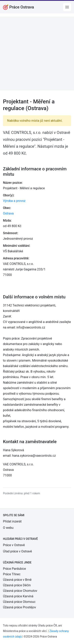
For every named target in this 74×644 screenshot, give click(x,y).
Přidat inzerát (12, 521)
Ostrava (8, 213)
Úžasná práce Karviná (18, 596)
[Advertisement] (37, 53)
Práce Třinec (12, 574)
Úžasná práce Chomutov (20, 591)
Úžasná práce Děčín (17, 585)
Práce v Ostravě (14, 545)
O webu (8, 528)
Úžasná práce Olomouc (19, 602)
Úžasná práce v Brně (17, 580)
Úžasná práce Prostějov (19, 607)
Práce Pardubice (14, 569)
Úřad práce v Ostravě (17, 551)
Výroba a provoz (14, 201)
